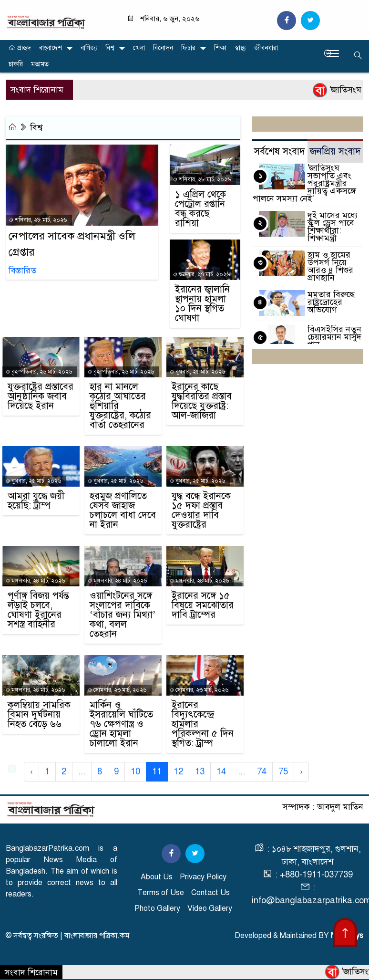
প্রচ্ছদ (20, 48)
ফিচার (188, 48)
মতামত (40, 64)
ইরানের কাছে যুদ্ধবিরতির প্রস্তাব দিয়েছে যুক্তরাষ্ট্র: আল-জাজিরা (202, 401)
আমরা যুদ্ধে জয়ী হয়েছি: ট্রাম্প (36, 501)
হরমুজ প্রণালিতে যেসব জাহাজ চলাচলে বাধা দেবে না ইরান (123, 511)
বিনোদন (163, 48)
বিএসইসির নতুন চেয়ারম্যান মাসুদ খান (334, 337)
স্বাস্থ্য (240, 48)
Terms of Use (161, 893)
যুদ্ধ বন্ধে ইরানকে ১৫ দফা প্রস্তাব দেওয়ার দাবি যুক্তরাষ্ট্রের (201, 511)
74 (262, 771)
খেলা (139, 48)
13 (200, 771)
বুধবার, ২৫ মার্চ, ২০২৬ (197, 372)
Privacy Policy (203, 877)
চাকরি (16, 64)
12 (178, 771)
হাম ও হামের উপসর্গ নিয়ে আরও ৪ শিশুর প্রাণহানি (330, 266)
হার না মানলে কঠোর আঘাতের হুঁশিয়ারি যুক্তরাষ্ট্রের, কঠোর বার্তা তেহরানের (120, 406)
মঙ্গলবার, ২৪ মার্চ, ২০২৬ (35, 581)
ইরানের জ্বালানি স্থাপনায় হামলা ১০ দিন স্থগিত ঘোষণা (202, 304)
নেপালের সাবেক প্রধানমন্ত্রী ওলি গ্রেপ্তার (72, 244)
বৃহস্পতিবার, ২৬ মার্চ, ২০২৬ (39, 372)
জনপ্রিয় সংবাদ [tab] (335, 151)
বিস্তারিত (22, 271)
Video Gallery (210, 908)
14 (221, 771)
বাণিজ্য (89, 48)
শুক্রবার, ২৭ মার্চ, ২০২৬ (201, 274)
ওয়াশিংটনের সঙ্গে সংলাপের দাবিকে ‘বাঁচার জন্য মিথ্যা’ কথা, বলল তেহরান (123, 615)
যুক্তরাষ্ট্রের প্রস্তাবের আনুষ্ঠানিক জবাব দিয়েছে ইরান (41, 396)
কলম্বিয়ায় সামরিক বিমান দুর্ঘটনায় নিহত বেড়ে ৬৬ (39, 715)
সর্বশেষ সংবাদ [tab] (280, 151)
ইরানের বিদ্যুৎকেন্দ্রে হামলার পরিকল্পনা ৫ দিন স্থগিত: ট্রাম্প (203, 724)
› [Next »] (301, 771)
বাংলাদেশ (51, 48)
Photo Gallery (157, 908)
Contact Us (210, 893)
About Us (157, 877)
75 (283, 771)
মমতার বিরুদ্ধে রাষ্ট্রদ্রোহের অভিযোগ (331, 302)
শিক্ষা (220, 48)
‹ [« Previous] (31, 771)
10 (135, 771)
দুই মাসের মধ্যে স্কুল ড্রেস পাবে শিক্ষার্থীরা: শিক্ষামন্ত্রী (333, 227)
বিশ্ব (110, 48)
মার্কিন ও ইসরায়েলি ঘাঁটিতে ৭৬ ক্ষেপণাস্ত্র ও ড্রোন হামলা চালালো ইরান (121, 724)
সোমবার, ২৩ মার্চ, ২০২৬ (117, 690)
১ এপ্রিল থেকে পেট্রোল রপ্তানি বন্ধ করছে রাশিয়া (200, 209)
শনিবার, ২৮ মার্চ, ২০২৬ (38, 220)
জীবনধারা (266, 48)
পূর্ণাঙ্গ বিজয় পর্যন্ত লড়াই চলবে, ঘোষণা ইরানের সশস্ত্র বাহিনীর (38, 610)
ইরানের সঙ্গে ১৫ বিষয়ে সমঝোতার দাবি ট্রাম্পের (203, 605)
